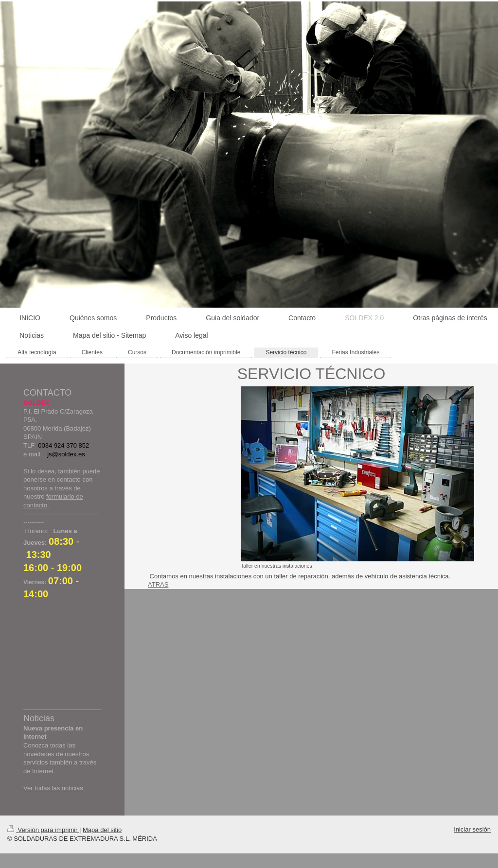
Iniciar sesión (472, 829)
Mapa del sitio (102, 830)
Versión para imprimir (43, 830)
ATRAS (158, 584)
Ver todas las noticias (53, 788)
